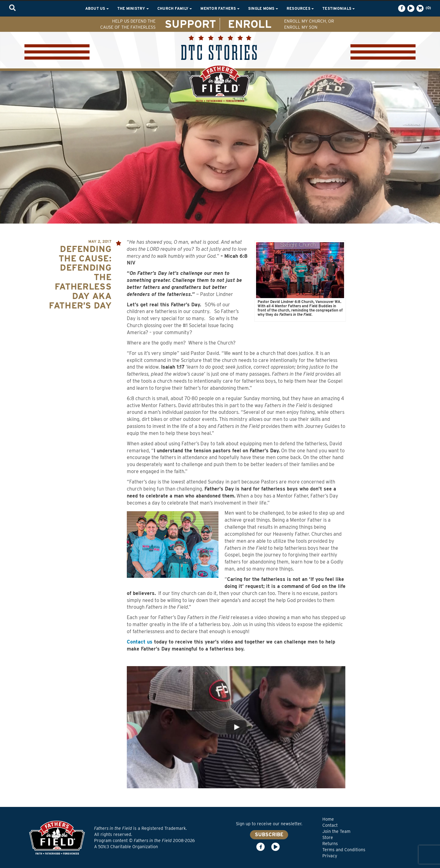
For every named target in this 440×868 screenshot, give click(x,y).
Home (328, 819)
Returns (330, 844)
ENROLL (250, 24)
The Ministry (133, 8)
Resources (300, 8)
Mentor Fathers (220, 8)
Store (328, 837)
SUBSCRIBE (269, 835)
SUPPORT (190, 24)
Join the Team (336, 831)
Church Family (175, 8)
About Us (97, 8)
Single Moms (263, 8)
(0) (423, 8)
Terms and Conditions (344, 850)
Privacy (330, 856)
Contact (330, 825)
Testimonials (339, 8)
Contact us (140, 642)
